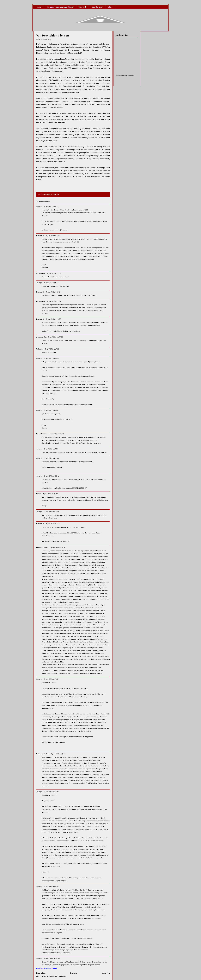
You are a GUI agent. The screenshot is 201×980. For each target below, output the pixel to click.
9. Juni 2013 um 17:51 (51, 679)
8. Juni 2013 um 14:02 (53, 319)
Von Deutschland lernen (53, 35)
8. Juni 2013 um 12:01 (51, 206)
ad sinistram (41, 273)
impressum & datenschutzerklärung (60, 7)
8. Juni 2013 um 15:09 (55, 337)
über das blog (97, 7)
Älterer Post (106, 973)
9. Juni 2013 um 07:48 (50, 494)
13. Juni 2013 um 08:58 (52, 958)
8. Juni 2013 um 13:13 (51, 283)
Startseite (73, 973)
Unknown (40, 349)
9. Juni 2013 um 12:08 (51, 512)
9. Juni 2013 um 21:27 (51, 792)
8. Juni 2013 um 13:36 (54, 301)
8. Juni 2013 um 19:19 (51, 449)
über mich (83, 7)
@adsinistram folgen (123, 75)
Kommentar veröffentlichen (47, 968)
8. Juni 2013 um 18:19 (51, 358)
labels (110, 7)
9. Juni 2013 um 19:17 (58, 754)
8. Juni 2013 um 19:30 (51, 458)
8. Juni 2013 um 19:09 (56, 434)
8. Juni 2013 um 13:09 (54, 273)
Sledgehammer (42, 434)
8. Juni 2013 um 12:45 (53, 236)
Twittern (133, 75)
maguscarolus (41, 337)
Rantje (39, 494)
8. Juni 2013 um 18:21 (51, 410)
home (39, 7)
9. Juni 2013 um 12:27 (53, 524)
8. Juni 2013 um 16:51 (52, 349)
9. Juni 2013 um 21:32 (51, 887)
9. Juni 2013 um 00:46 (52, 476)
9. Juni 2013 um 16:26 (58, 547)
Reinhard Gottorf (43, 547)
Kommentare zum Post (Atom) (56, 976)
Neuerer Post (41, 973)
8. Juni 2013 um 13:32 (53, 292)
